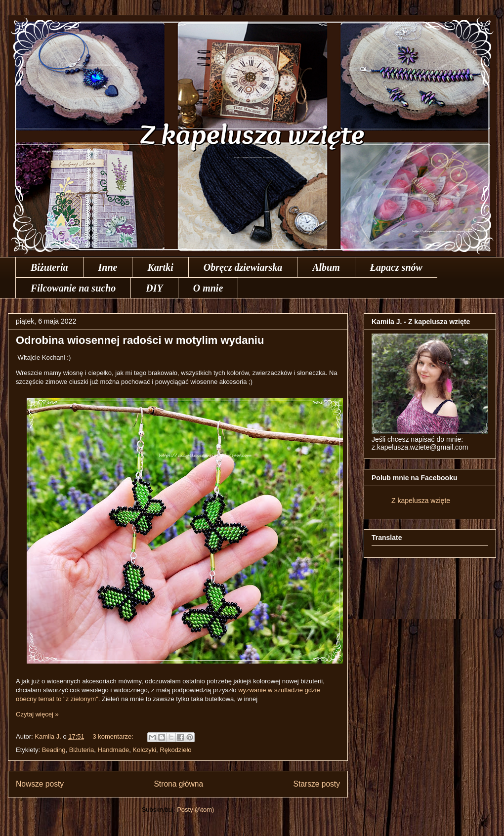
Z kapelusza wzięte (421, 501)
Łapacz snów (396, 267)
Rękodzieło (175, 750)
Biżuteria (49, 267)
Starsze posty (317, 784)
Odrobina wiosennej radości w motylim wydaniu (140, 340)
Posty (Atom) (195, 810)
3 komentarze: (114, 736)
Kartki (160, 267)
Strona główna (178, 784)
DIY (154, 288)
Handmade (114, 750)
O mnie (208, 288)
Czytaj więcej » (37, 714)
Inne (108, 267)
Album (326, 267)
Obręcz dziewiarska (243, 267)
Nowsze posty (40, 784)
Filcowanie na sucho (73, 288)
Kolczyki (144, 750)
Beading (54, 750)
